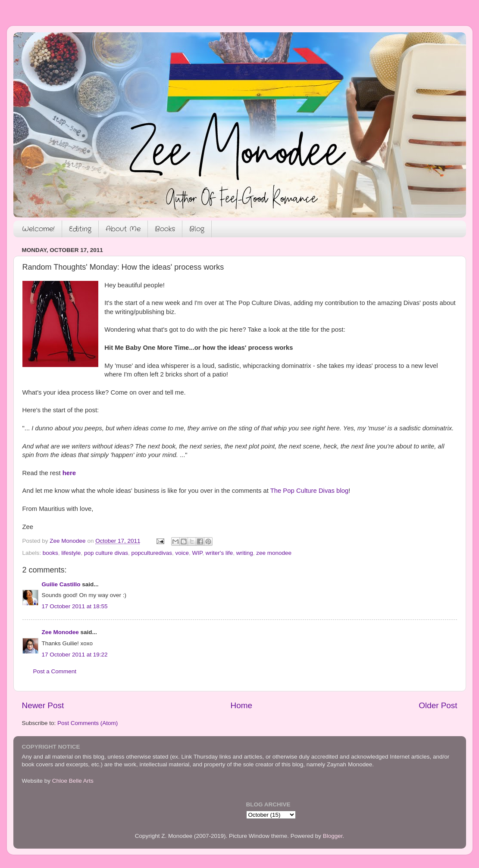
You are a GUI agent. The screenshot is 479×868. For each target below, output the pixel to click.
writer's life (219, 553)
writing (245, 553)
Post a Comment (55, 671)
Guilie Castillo (61, 584)
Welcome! (38, 229)
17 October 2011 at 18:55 (75, 606)
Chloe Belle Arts (73, 781)
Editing (80, 229)
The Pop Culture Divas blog (310, 491)
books (50, 553)
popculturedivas (152, 553)
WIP (197, 553)
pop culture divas (106, 553)
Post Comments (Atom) (88, 723)
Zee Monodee (60, 632)
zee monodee (274, 553)
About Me (123, 229)
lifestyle (71, 553)
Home (241, 705)
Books (165, 229)
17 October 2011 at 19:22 (75, 655)
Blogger (333, 836)
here (69, 473)
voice (182, 553)
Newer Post (43, 705)
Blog (197, 229)
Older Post (438, 705)
